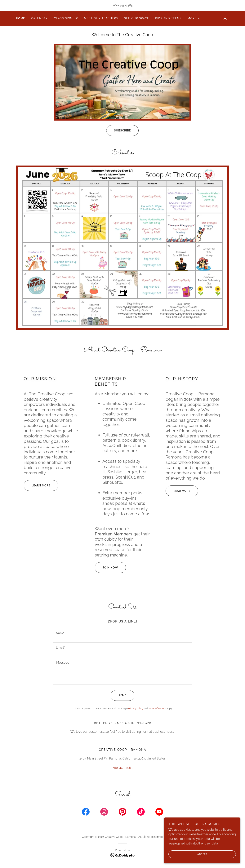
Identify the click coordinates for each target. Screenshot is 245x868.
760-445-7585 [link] (123, 5)
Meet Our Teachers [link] (101, 18)
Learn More (37, 485)
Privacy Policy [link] (136, 709)
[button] (194, 18)
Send (119, 695)
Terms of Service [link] (157, 709)
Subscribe (118, 131)
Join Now (106, 568)
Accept (188, 854)
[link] (86, 813)
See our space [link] (137, 18)
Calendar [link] (40, 18)
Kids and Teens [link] (168, 18)
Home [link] (21, 18)
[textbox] (122, 633)
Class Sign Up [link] (66, 18)
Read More (178, 491)
